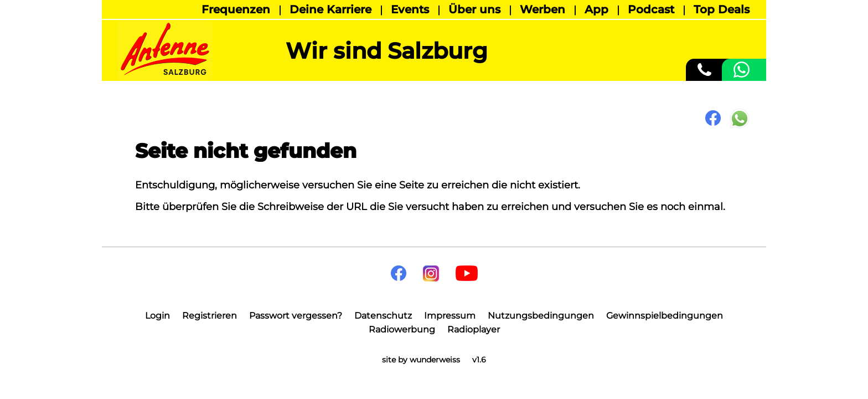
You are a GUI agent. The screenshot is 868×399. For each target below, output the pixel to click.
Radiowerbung (402, 329)
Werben (542, 9)
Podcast (651, 9)
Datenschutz (383, 316)
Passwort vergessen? (296, 316)
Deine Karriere (330, 9)
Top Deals (722, 9)
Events (410, 9)
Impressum (450, 316)
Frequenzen (236, 9)
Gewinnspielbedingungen (665, 316)
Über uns (474, 9)
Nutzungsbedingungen (541, 316)
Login (157, 316)
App (596, 9)
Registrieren (210, 316)
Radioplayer (474, 329)
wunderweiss (435, 360)
